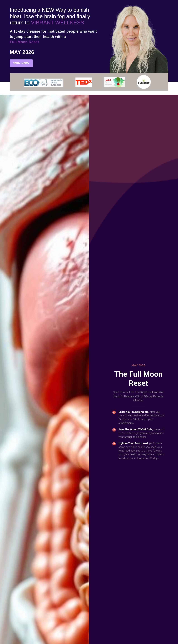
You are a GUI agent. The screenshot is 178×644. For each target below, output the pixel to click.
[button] (81, 524)
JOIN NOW (21, 63)
